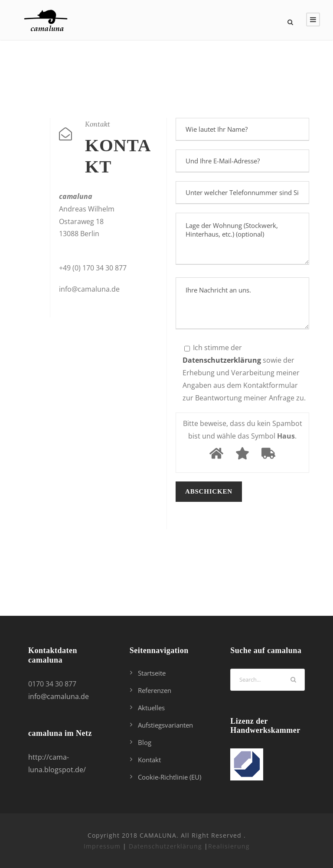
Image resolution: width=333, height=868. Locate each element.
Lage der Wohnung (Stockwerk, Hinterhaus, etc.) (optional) (242, 239)
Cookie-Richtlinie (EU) (170, 777)
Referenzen (155, 690)
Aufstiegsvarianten (165, 725)
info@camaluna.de (59, 696)
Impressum (102, 846)
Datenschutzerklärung (165, 846)
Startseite (152, 673)
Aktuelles (151, 708)
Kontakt (149, 760)
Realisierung (229, 846)
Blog (145, 742)
